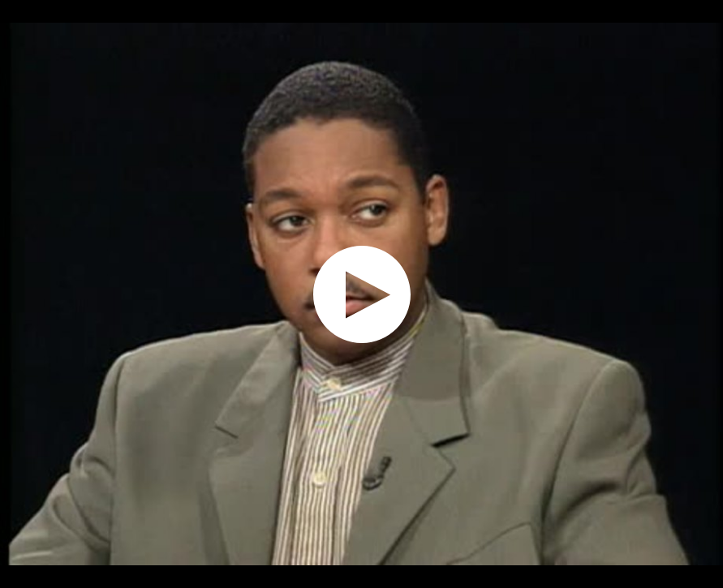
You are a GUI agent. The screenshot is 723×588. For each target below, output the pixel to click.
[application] (361, 294)
